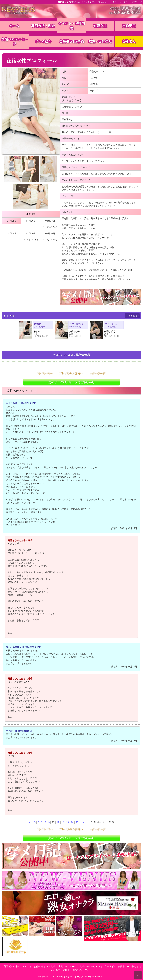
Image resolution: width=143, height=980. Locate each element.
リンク (88, 970)
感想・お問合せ (100, 41)
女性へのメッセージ (14, 42)
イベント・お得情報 (71, 26)
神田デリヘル (60, 355)
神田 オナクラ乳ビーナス (71, 977)
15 (77, 822)
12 (63, 822)
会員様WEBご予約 (127, 966)
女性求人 (129, 41)
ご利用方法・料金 (10, 966)
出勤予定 (129, 26)
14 (72, 822)
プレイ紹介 (43, 41)
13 (67, 822)
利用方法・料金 (43, 26)
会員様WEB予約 (72, 41)
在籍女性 (100, 26)
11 (58, 822)
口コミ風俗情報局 (79, 355)
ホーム (14, 26)
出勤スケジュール (67, 966)
